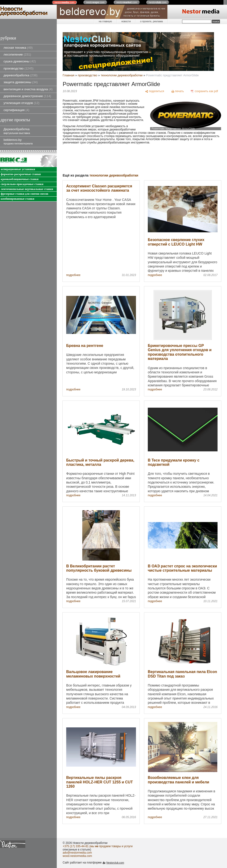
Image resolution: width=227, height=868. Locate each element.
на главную (105, 21)
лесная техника (18, 48)
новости (126, 21)
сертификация (16, 110)
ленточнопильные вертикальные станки (27, 189)
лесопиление (17, 54)
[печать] (178, 91)
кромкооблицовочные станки (20, 179)
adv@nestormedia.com (77, 853)
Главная (68, 75)
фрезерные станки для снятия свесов (24, 194)
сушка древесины (20, 61)
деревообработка (20, 75)
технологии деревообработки (122, 75)
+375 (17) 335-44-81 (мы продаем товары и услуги (98, 846)
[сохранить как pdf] (204, 91)
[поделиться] (155, 91)
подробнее (73, 275)
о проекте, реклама (152, 21)
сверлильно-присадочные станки (22, 184)
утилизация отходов (22, 103)
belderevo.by (18, 141)
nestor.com (65, 2)
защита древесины (21, 82)
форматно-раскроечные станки (21, 174)
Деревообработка (17, 131)
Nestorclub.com (115, 863)
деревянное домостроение (27, 96)
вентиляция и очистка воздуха (28, 89)
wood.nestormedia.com (77, 856)
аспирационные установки (18, 169)
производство (19, 68)
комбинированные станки (17, 199)
